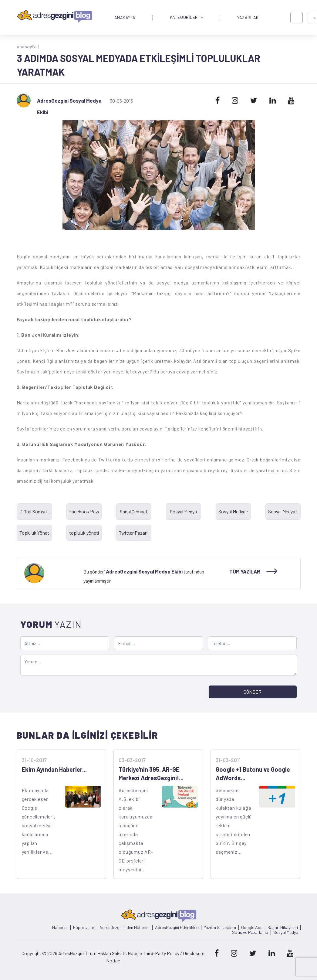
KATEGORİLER (187, 17)
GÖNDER (253, 692)
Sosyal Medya (286, 932)
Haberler (60, 927)
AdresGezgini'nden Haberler (125, 927)
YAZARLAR (248, 18)
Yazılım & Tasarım (220, 927)
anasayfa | (28, 46)
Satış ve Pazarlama (250, 932)
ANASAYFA (125, 18)
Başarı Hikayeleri (283, 927)
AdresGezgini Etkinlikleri (177, 927)
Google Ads (252, 927)
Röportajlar (84, 927)
